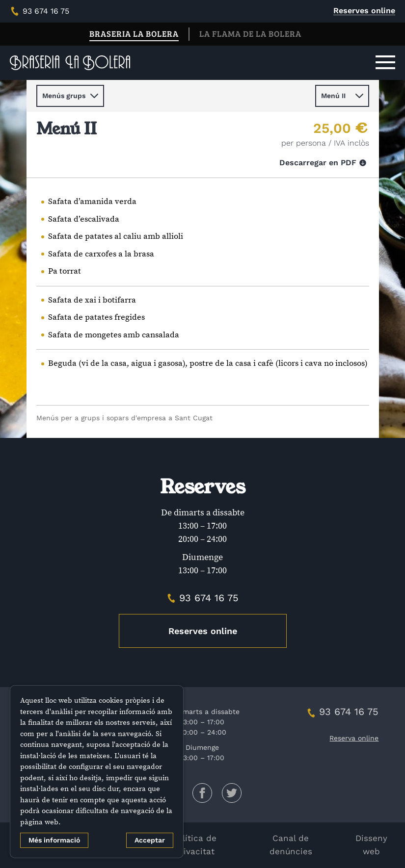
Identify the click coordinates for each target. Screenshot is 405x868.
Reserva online (354, 738)
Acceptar (150, 840)
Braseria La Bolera (134, 34)
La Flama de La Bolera (250, 34)
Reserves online (364, 11)
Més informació (54, 840)
